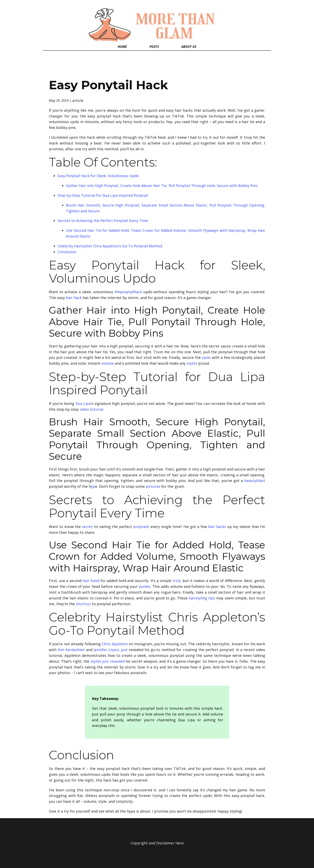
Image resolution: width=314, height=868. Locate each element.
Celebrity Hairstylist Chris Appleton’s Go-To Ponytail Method (110, 246)
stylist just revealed (108, 661)
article (78, 100)
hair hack (74, 298)
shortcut (83, 604)
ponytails (141, 527)
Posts (154, 47)
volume (107, 363)
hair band (91, 581)
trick (177, 581)
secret (87, 527)
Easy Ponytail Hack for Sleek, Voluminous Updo (98, 176)
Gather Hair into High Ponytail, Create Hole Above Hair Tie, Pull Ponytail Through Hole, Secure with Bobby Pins (162, 186)
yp (93, 486)
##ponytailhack (128, 292)
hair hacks (217, 527)
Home (122, 47)
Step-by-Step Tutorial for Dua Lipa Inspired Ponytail (103, 195)
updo (206, 357)
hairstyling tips (202, 598)
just (124, 650)
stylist (192, 363)
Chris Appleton (115, 644)
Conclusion (67, 252)
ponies (145, 586)
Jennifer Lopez (106, 650)
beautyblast (255, 481)
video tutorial (91, 409)
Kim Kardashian (71, 650)
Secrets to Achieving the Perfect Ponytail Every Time (103, 221)
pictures (153, 486)
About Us (189, 47)
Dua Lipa (83, 403)
